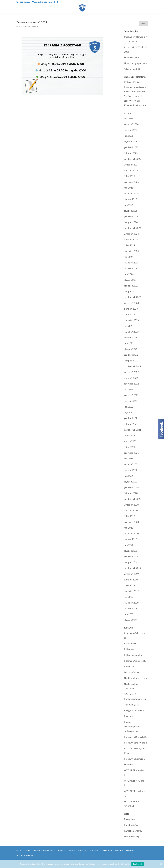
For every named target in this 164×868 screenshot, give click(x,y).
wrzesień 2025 (131, 165)
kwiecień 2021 (131, 464)
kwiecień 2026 (131, 124)
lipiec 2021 (129, 447)
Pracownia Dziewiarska (136, 743)
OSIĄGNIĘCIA (131, 705)
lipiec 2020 (129, 516)
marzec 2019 (130, 608)
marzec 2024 (130, 268)
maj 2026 (129, 118)
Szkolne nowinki (132, 69)
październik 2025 (132, 159)
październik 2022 (132, 366)
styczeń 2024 (131, 280)
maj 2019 (129, 597)
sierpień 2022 (131, 378)
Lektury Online (132, 672)
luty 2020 (129, 545)
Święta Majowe (132, 58)
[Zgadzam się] (161, 864)
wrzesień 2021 (131, 435)
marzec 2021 (130, 470)
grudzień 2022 (131, 355)
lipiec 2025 (129, 176)
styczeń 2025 (131, 211)
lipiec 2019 (129, 585)
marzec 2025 (130, 199)
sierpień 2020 (131, 510)
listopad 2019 (131, 562)
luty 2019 (129, 614)
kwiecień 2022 (131, 395)
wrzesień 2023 (131, 303)
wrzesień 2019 (131, 574)
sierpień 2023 (131, 309)
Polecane (129, 716)
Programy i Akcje (106, 7)
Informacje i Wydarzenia (43, 851)
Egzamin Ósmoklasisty (135, 661)
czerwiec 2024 (131, 251)
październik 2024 (132, 228)
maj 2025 (129, 188)
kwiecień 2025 (131, 193)
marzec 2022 (130, 401)
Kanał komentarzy (133, 831)
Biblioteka (146, 7)
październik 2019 (132, 568)
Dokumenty (129, 7)
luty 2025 (129, 205)
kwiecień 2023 (131, 332)
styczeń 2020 (131, 551)
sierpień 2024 (131, 240)
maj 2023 (129, 326)
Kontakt (81, 11)
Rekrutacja (65, 11)
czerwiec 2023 (131, 320)
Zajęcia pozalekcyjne (25, 855)
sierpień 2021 (131, 441)
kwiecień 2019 (131, 603)
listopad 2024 (131, 222)
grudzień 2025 (131, 147)
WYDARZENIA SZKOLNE (28, 27)
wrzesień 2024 (131, 234)
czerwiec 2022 (131, 384)
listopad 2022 (131, 361)
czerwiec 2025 (131, 182)
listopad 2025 (131, 153)
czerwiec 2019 (131, 591)
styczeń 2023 (131, 349)
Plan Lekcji (61, 851)
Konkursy (129, 667)
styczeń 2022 (131, 412)
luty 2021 (129, 476)
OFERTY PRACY (98, 11)
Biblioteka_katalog (133, 655)
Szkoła (36, 7)
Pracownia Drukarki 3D (136, 737)
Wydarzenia (83, 7)
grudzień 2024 (131, 216)
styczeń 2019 (131, 620)
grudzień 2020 (131, 487)
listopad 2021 (131, 424)
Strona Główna (19, 7)
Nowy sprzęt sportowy (135, 63)
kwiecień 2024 (131, 263)
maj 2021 (129, 459)
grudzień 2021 (131, 418)
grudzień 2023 (131, 286)
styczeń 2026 (131, 142)
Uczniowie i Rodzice (58, 7)
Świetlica (129, 765)
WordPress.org (132, 836)
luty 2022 (129, 407)
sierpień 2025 (131, 170)
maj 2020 (129, 528)
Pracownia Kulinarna (134, 759)
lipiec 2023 (129, 314)
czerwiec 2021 (131, 453)
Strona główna (23, 851)
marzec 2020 (130, 539)
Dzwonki (72, 851)
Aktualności (130, 643)
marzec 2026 (130, 130)
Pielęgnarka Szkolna (134, 710)
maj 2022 (129, 389)
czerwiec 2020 (131, 522)
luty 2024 (129, 274)
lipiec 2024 (129, 245)
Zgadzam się (138, 864)
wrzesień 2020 (131, 505)
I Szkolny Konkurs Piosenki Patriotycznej (135, 101)
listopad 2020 (131, 493)
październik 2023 (132, 297)
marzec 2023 (130, 337)
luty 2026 (129, 136)
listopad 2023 (131, 291)
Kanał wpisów (131, 825)
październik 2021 (132, 430)
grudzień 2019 (131, 557)
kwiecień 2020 (131, 533)
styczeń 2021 (131, 482)
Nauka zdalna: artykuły (135, 678)
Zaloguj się (129, 819)
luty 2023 (129, 343)
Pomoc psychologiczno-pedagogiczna (132, 726)
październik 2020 (132, 499)
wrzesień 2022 (131, 372)
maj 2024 (129, 257)
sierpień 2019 (131, 580)
